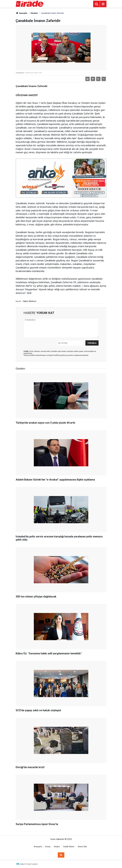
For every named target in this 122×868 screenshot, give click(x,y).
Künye (48, 847)
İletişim (57, 847)
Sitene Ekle (82, 847)
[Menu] (103, 4)
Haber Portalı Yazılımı (29, 864)
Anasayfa (21, 13)
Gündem (34, 13)
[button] (93, 79)
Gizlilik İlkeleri (69, 847)
